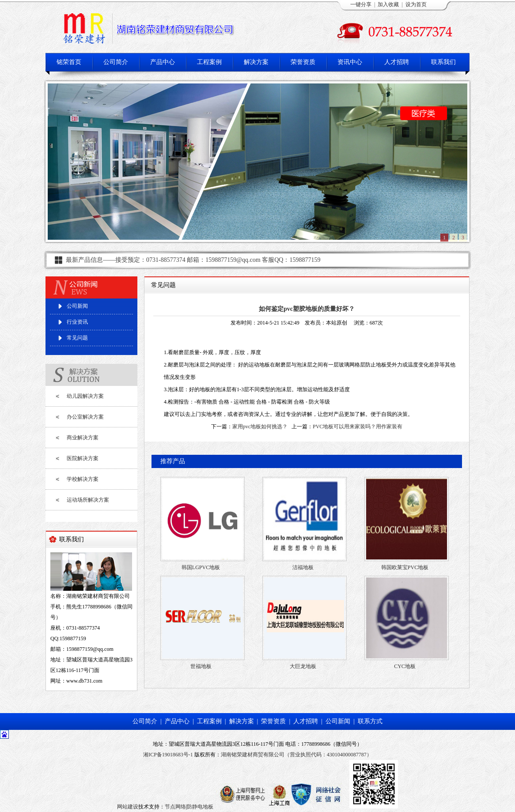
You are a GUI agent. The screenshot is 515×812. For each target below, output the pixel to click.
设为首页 (416, 4)
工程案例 (209, 62)
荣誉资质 (303, 62)
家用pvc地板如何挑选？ (260, 427)
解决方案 (256, 62)
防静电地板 (200, 807)
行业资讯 (77, 322)
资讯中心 (350, 62)
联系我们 (443, 62)
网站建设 (128, 807)
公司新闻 (77, 306)
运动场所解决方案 (88, 500)
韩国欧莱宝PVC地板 (405, 567)
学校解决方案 (83, 479)
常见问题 (77, 338)
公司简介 (116, 62)
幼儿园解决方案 (85, 396)
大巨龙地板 (303, 666)
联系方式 (370, 721)
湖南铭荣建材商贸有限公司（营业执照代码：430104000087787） (296, 755)
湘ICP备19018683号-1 (168, 755)
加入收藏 (388, 4)
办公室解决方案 (85, 417)
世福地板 (201, 666)
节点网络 (175, 807)
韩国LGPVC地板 (201, 567)
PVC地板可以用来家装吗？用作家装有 (358, 427)
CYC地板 (405, 666)
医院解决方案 (83, 458)
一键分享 (361, 4)
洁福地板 (303, 567)
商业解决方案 (83, 438)
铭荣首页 (69, 62)
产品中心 (163, 62)
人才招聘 (397, 62)
